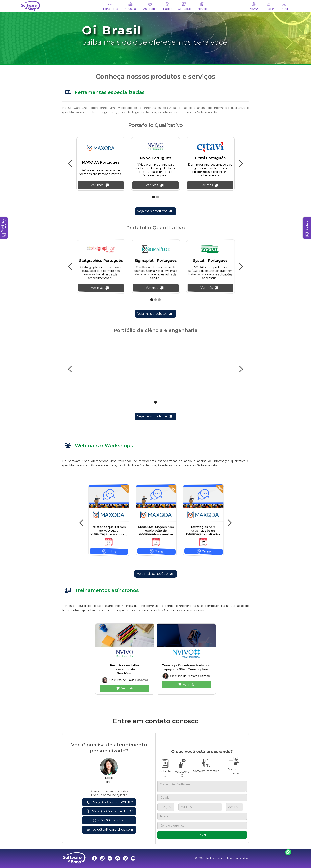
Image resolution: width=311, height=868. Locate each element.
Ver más (186, 685)
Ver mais (125, 688)
